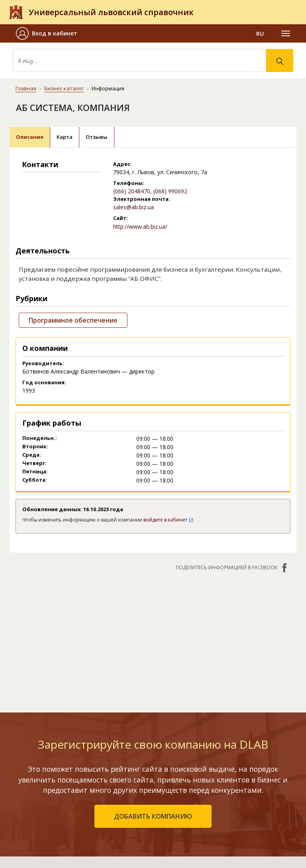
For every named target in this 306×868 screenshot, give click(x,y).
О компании (200, 780)
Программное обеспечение (73, 320)
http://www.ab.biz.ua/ (140, 227)
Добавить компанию (93, 803)
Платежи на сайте (209, 838)
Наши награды (204, 803)
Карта (65, 137)
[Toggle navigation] (286, 33)
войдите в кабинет (169, 520)
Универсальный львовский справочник (111, 12)
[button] (50, 33)
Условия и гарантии (211, 814)
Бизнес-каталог (64, 88)
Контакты (198, 765)
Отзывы (97, 137)
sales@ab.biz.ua (133, 207)
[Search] (139, 60)
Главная (26, 88)
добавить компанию (153, 705)
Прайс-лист (199, 826)
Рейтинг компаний (90, 780)
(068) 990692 (170, 191)
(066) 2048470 (132, 191)
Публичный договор (212, 791)
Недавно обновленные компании (111, 791)
